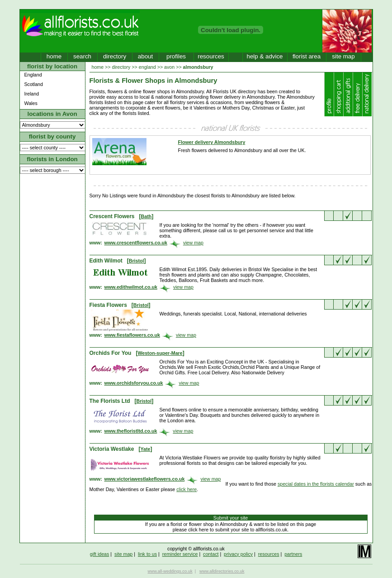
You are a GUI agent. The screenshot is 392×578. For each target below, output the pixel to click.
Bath (146, 216)
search (82, 56)
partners (293, 554)
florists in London (52, 159)
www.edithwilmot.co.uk (131, 287)
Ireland (32, 94)
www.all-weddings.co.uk (170, 571)
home (54, 56)
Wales (31, 103)
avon (169, 67)
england (147, 67)
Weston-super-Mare (160, 353)
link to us (147, 554)
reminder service (180, 554)
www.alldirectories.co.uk (222, 571)
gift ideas (100, 554)
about (145, 56)
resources (211, 56)
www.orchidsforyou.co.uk (134, 383)
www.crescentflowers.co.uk (136, 243)
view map (193, 243)
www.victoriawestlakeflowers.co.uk (145, 479)
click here (187, 489)
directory (115, 56)
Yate (145, 449)
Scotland (34, 84)
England (33, 75)
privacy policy (238, 554)
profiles (176, 56)
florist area (307, 56)
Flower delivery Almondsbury (212, 142)
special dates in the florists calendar (316, 484)
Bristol (137, 261)
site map (343, 56)
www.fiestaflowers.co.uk (132, 335)
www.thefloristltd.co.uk (131, 431)
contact (211, 554)
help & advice (264, 56)
